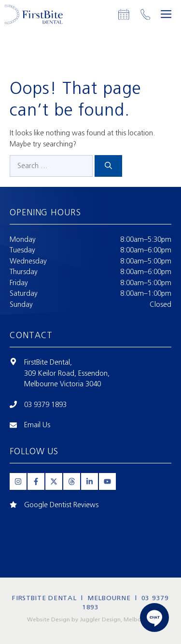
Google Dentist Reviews (61, 505)
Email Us (37, 425)
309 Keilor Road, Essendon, (67, 373)
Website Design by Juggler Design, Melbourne (90, 619)
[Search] (108, 166)
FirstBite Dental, (48, 362)
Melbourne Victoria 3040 (63, 384)
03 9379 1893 (45, 405)
